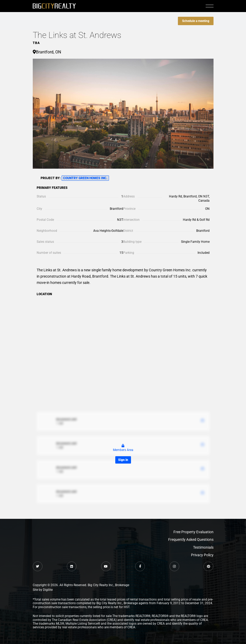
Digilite (48, 590)
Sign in (123, 460)
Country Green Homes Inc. (85, 178)
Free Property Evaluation (193, 532)
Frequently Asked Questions (191, 540)
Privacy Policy (202, 555)
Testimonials (203, 547)
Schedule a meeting (196, 21)
